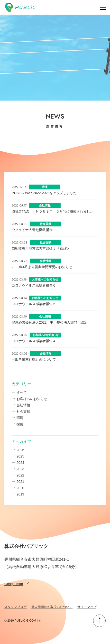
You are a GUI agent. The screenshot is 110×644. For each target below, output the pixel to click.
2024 (20, 463)
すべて (22, 392)
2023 (20, 469)
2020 (20, 488)
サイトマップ (87, 607)
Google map (17, 584)
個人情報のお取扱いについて (52, 607)
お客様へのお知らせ (32, 399)
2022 (20, 475)
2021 (20, 482)
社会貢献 (23, 411)
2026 (20, 450)
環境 (20, 418)
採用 (20, 424)
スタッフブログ (15, 607)
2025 (20, 456)
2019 (20, 494)
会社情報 (23, 405)
